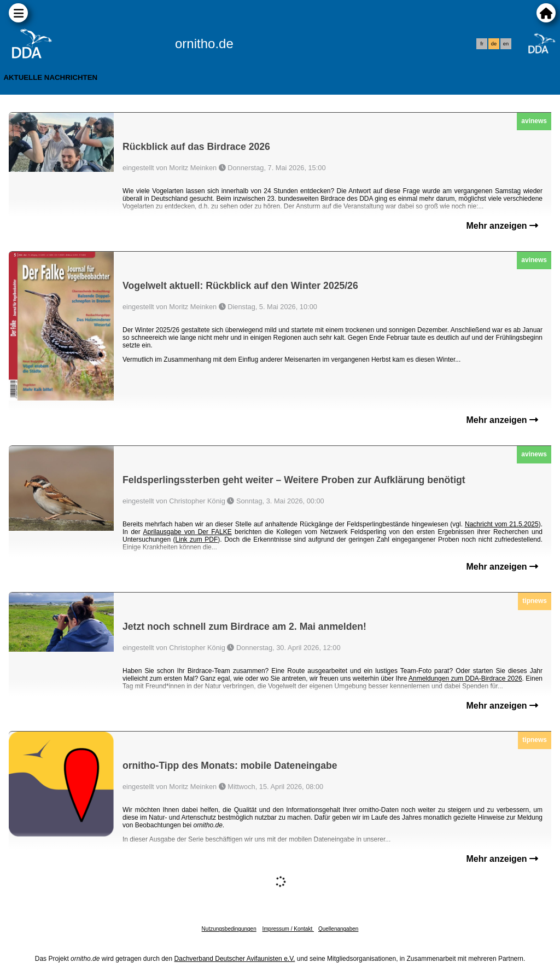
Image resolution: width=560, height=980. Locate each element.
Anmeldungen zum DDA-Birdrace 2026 (465, 679)
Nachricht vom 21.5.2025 (502, 524)
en (506, 44)
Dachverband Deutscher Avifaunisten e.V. (235, 959)
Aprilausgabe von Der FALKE (187, 532)
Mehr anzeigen (502, 226)
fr (482, 44)
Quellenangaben (338, 929)
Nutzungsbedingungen (229, 929)
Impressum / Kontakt (288, 929)
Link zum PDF (197, 540)
